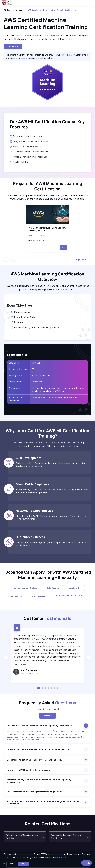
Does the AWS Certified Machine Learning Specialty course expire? (39, 749)
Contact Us (47, 716)
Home (8, 10)
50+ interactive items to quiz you (26, 136)
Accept (24, 864)
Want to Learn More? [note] (47, 709)
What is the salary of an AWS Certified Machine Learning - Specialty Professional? (39, 781)
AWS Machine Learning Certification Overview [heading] (47, 277)
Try (63, 247)
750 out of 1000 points (42, 375)
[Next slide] (13, 259)
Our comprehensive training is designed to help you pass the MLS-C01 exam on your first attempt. (51, 544)
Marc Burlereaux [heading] (29, 670)
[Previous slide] (6, 658)
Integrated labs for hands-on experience (30, 141)
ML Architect (17, 597)
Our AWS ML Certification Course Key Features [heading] (47, 124)
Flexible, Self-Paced (21, 162)
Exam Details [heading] (17, 355)
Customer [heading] (47, 618)
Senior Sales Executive (30, 673)
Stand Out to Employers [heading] (33, 484)
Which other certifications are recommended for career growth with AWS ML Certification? (43, 803)
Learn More (61, 857)
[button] (39, 688)
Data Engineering (20, 312)
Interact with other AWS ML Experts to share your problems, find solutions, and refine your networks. (51, 517)
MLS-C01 (36, 363)
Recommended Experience (15, 399)
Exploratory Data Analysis (24, 317)
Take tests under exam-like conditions (29, 152)
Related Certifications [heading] (48, 824)
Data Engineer (53, 588)
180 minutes (37, 382)
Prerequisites (15, 388)
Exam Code (14, 363)
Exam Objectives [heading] (20, 305)
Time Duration (15, 382)
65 (33, 369)
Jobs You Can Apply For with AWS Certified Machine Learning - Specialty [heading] (48, 575)
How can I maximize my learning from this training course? (34, 792)
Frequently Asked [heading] (48, 703)
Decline (12, 864)
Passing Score (15, 375)
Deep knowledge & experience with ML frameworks (55, 398)
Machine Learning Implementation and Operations (35, 327)
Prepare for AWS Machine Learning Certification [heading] (47, 186)
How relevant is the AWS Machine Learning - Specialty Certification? (39, 726)
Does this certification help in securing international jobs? (34, 760)
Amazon (20, 10)
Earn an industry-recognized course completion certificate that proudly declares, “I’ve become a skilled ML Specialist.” (52, 491)
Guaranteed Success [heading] (30, 537)
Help (86, 863)
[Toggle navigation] (91, 3)
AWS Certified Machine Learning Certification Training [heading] (46, 23)
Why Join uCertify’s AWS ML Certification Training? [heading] (47, 433)
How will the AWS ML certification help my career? (30, 770)
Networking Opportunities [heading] (34, 511)
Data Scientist (75, 588)
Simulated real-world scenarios (26, 147)
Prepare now (13, 46)
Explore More (82, 260)
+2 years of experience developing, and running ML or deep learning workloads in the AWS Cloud (58, 390)
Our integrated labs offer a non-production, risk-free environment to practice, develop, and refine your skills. (51, 465)
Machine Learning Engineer (26, 588)
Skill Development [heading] (29, 458)
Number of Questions (18, 369)
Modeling (17, 322)
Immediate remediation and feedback (28, 157)
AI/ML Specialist (39, 597)
